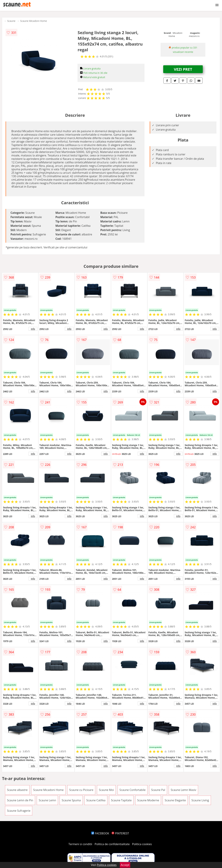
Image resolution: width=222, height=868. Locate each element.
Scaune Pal (158, 790)
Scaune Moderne (148, 800)
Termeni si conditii (80, 844)
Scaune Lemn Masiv (183, 790)
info (33, 329)
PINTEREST (120, 833)
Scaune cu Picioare (81, 790)
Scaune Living (200, 800)
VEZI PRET (183, 69)
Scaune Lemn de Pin (20, 800)
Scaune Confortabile (133, 790)
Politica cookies (142, 844)
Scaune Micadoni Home (34, 21)
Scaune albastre (17, 790)
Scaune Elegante (175, 800)
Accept (125, 865)
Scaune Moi (106, 790)
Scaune (11, 21)
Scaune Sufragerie (19, 811)
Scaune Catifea (96, 800)
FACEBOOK (100, 833)
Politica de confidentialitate (112, 844)
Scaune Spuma (71, 800)
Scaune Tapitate (121, 800)
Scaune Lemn (47, 800)
